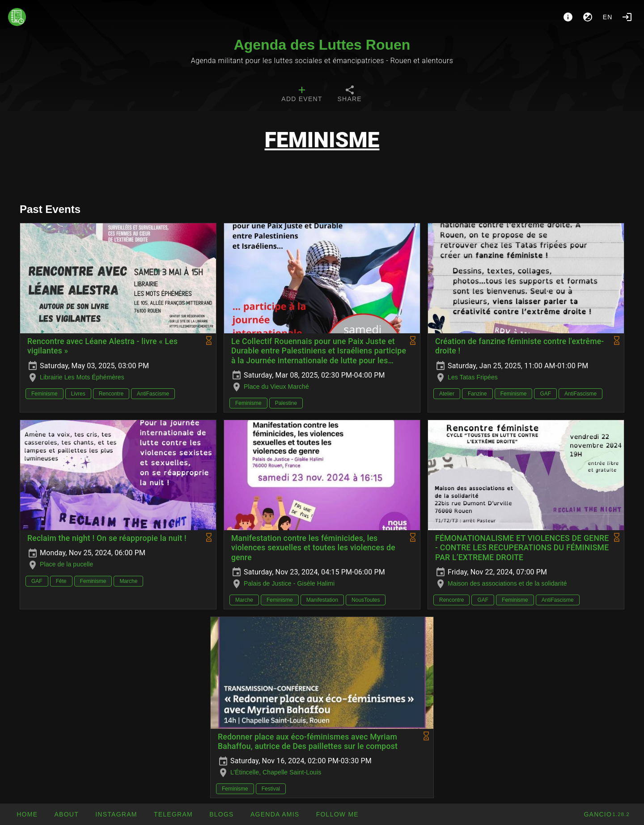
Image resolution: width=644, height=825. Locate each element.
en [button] (608, 17)
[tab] (302, 95)
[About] (568, 17)
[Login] (627, 17)
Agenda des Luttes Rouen (322, 45)
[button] (275, 814)
